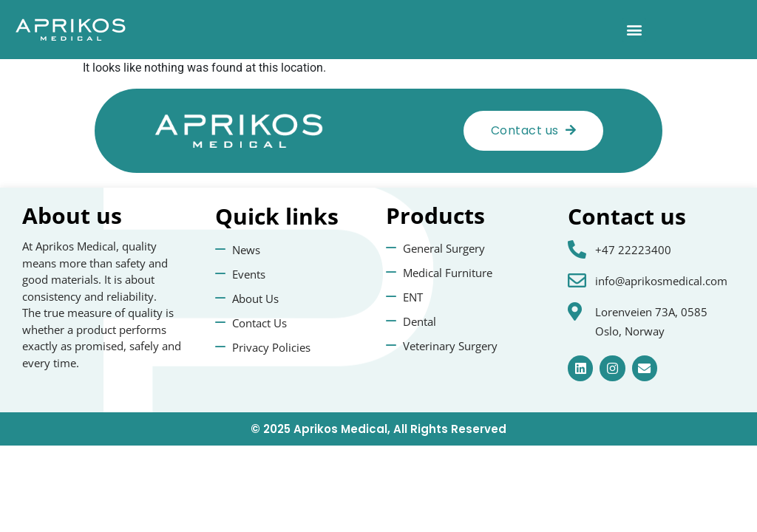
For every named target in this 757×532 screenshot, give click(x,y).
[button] (634, 30)
